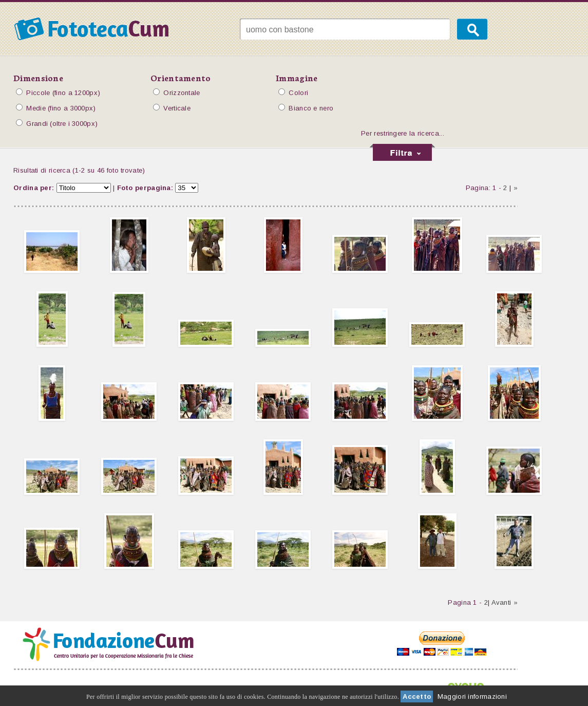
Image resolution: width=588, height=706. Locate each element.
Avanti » (505, 602)
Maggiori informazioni (472, 696)
